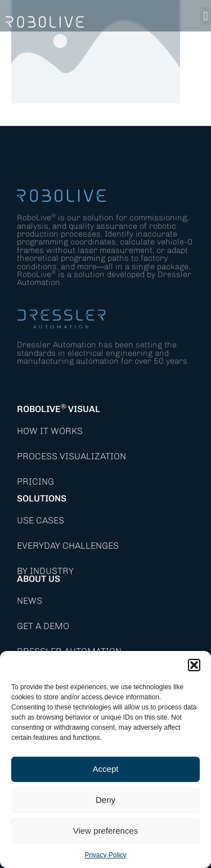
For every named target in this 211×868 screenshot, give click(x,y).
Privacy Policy (105, 855)
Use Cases (41, 520)
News (30, 601)
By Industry (45, 571)
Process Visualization (71, 456)
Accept (106, 769)
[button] (194, 665)
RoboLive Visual (59, 409)
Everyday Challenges (68, 546)
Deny (105, 800)
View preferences (106, 831)
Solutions (42, 498)
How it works (50, 431)
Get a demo (43, 626)
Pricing (35, 482)
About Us (39, 579)
